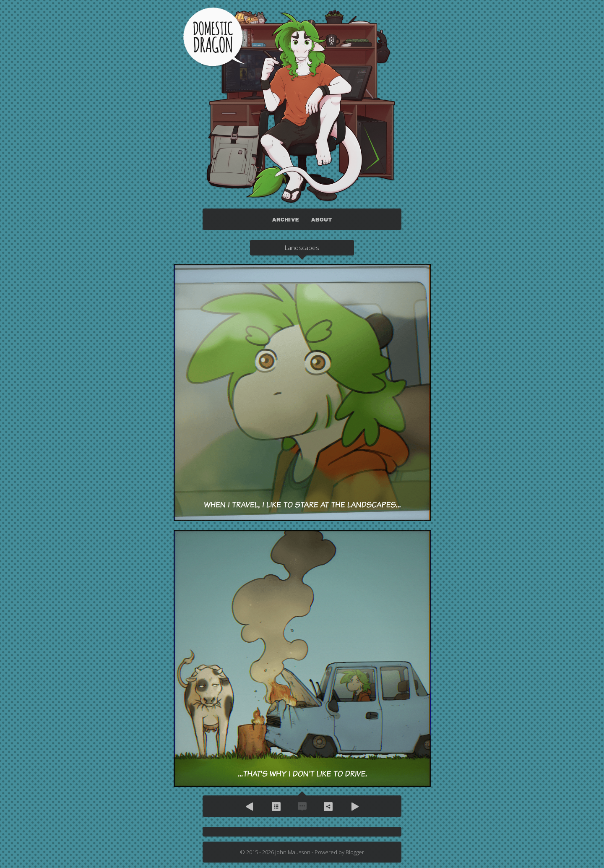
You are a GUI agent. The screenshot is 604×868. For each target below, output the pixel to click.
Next (354, 806)
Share (328, 806)
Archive (276, 806)
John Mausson (293, 852)
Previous (250, 806)
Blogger (355, 852)
